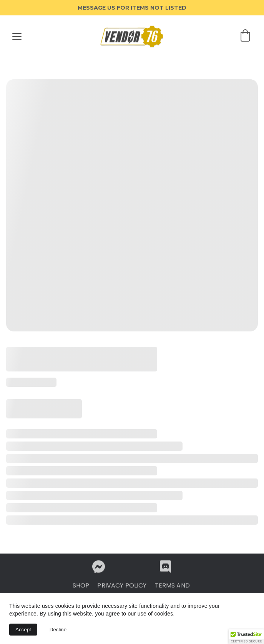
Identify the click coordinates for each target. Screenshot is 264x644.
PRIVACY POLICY (122, 587)
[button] (246, 637)
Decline (58, 630)
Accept (23, 630)
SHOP (81, 587)
